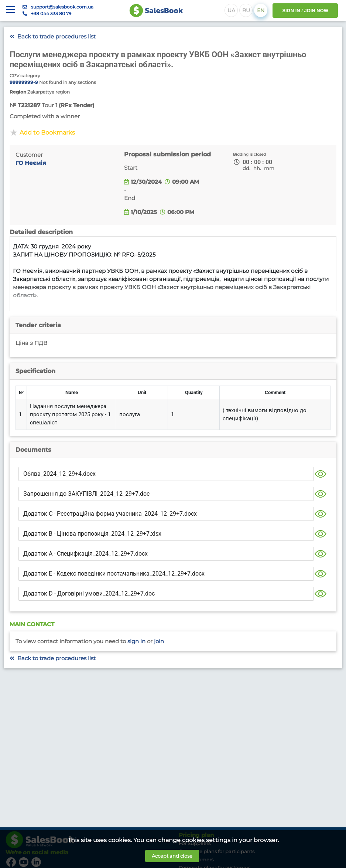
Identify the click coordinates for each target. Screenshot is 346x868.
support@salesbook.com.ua (62, 7)
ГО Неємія (31, 163)
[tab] (173, 325)
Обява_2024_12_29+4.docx (59, 474)
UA (231, 10)
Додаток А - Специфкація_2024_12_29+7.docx (85, 554)
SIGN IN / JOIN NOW (305, 11)
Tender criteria (38, 325)
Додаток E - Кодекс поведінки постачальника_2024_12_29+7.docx (114, 574)
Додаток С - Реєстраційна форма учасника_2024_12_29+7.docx (110, 514)
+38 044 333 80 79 (51, 13)
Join (159, 641)
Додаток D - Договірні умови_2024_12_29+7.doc (89, 594)
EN (261, 10)
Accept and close (172, 856)
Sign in (136, 641)
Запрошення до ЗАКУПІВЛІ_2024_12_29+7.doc (86, 494)
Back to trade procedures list (53, 37)
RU (246, 10)
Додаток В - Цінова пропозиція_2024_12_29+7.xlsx (92, 534)
